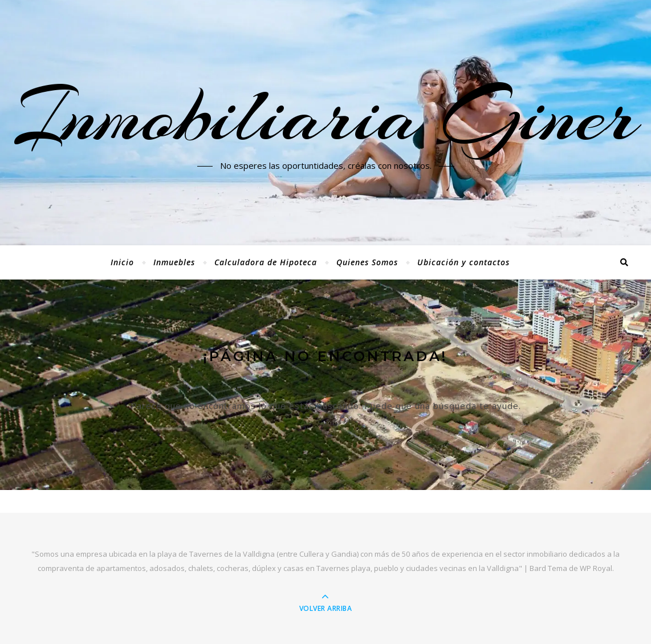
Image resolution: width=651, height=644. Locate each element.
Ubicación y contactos (463, 262)
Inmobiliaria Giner (325, 116)
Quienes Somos (367, 262)
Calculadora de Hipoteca (266, 262)
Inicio (122, 262)
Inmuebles (174, 262)
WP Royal (596, 568)
